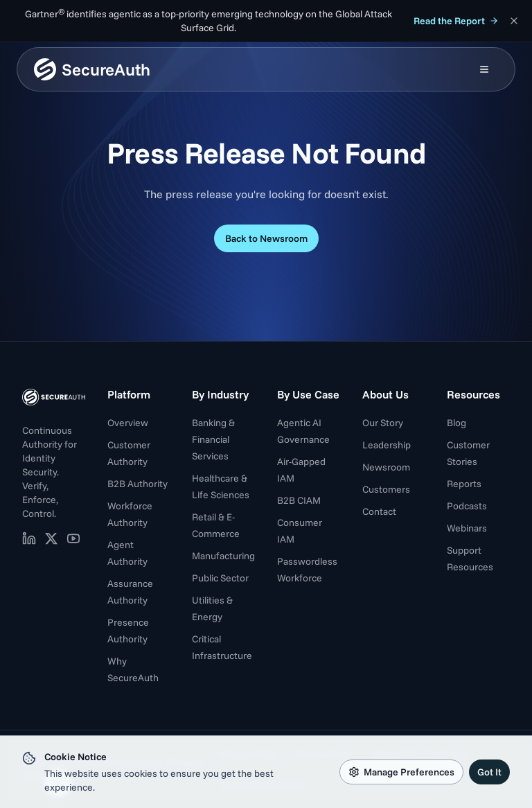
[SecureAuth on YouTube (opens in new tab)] (73, 538)
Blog (456, 423)
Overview (128, 423)
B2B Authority (138, 484)
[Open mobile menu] (484, 69)
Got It (489, 772)
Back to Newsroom (266, 238)
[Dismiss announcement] (514, 21)
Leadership (387, 445)
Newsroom (386, 467)
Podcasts (467, 506)
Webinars (467, 528)
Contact (379, 511)
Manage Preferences (401, 772)
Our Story (383, 423)
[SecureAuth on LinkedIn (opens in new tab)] (29, 538)
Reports (464, 484)
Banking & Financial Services (213, 439)
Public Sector (220, 578)
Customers (386, 489)
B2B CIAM (299, 500)
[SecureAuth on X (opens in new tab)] (51, 538)
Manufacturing (223, 556)
